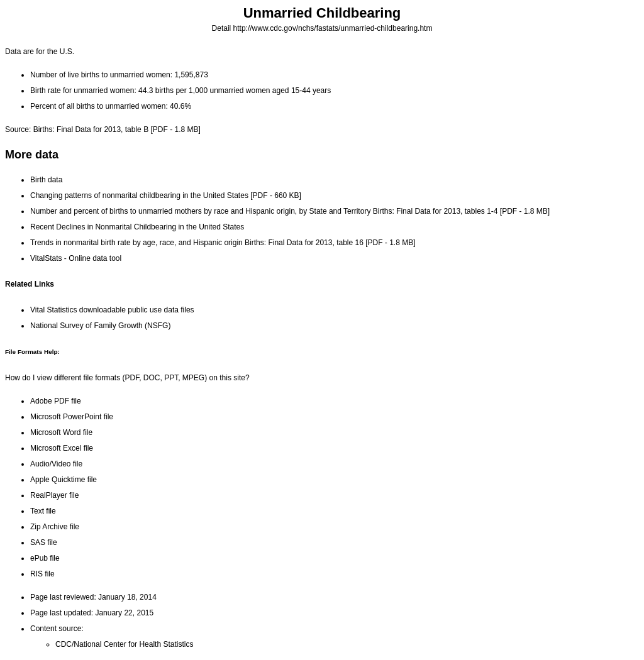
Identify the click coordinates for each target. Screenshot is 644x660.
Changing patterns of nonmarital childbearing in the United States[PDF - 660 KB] (166, 195)
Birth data (46, 180)
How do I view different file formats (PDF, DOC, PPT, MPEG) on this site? (127, 378)
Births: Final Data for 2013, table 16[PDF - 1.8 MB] (330, 243)
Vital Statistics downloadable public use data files (112, 310)
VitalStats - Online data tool (76, 258)
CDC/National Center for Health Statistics (124, 644)
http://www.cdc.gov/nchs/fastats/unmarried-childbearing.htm (333, 28)
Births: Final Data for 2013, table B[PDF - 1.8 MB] (117, 129)
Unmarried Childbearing (322, 13)
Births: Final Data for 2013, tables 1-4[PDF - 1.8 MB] (461, 211)
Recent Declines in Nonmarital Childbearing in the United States (137, 227)
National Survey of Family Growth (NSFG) (100, 326)
